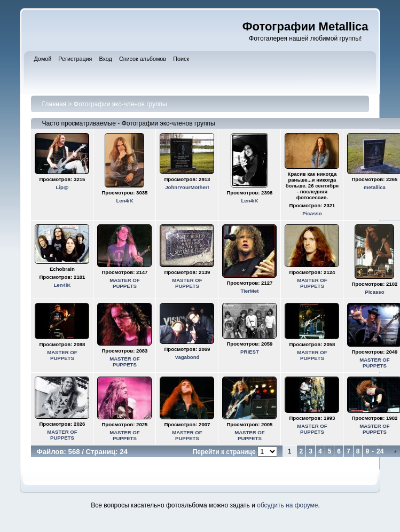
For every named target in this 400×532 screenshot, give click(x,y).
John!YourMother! (187, 187)
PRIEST (250, 352)
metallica (375, 187)
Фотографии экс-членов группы (120, 104)
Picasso (312, 213)
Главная (54, 104)
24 (380, 451)
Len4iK (124, 201)
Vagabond (187, 357)
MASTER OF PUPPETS (125, 283)
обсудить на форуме (287, 505)
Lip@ (62, 187)
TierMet (249, 291)
